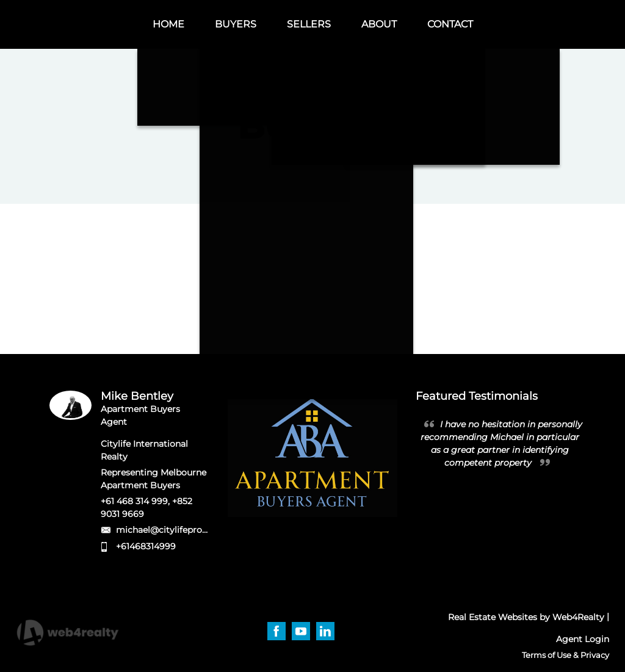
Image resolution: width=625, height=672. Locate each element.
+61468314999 (146, 546)
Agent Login (583, 639)
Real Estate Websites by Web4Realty (526, 617)
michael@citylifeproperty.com (181, 530)
